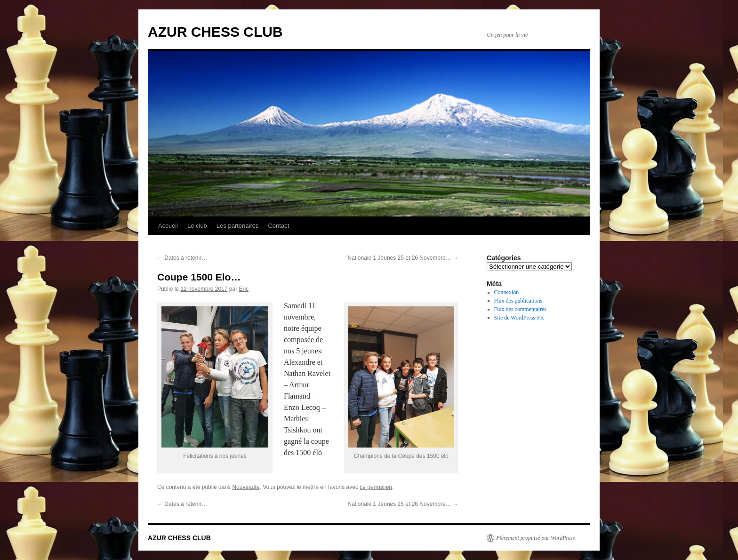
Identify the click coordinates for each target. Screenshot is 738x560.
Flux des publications (518, 301)
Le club (197, 226)
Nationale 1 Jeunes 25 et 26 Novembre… (403, 258)
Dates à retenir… (182, 258)
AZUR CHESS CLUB (215, 32)
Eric (244, 289)
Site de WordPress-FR (519, 318)
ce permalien (376, 487)
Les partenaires (238, 226)
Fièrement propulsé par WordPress (535, 538)
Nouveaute (246, 487)
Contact (278, 226)
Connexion (507, 292)
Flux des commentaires (520, 309)
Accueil (168, 226)
